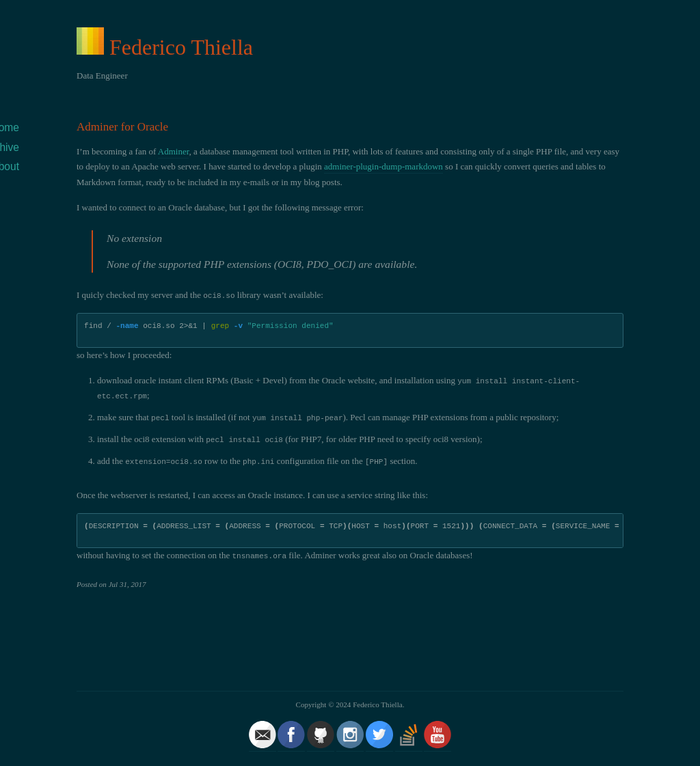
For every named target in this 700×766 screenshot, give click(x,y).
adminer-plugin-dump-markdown (383, 166)
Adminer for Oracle (122, 127)
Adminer (174, 151)
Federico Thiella (181, 47)
